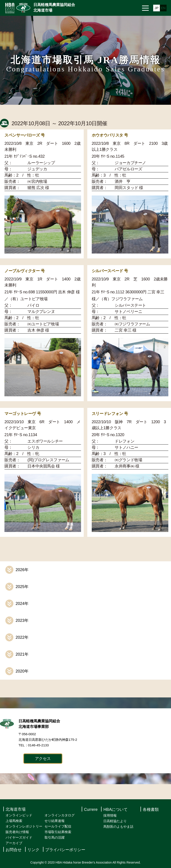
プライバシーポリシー (65, 850)
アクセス (43, 759)
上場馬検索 (14, 821)
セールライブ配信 (58, 826)
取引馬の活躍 (55, 837)
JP (157, 8)
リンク (33, 850)
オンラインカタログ (60, 815)
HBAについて (115, 810)
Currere (91, 810)
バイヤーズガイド (19, 837)
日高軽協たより (115, 821)
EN (163, 8)
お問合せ (14, 850)
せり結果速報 (55, 821)
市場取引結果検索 (58, 832)
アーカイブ (14, 843)
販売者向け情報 (17, 832)
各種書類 (151, 810)
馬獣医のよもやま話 (118, 827)
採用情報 (110, 815)
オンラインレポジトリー (24, 826)
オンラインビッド (19, 815)
